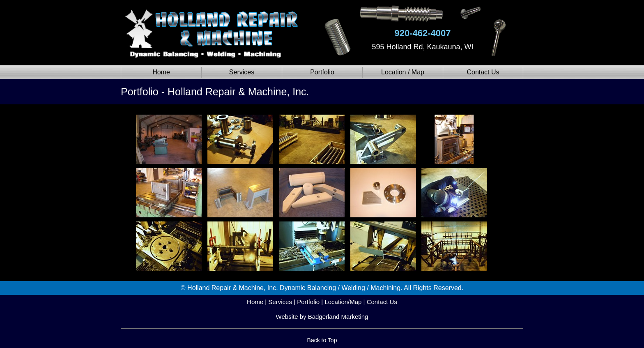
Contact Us (483, 72)
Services (242, 72)
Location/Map (343, 302)
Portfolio (322, 72)
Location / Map (403, 72)
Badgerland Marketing (338, 317)
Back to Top (322, 340)
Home (161, 72)
